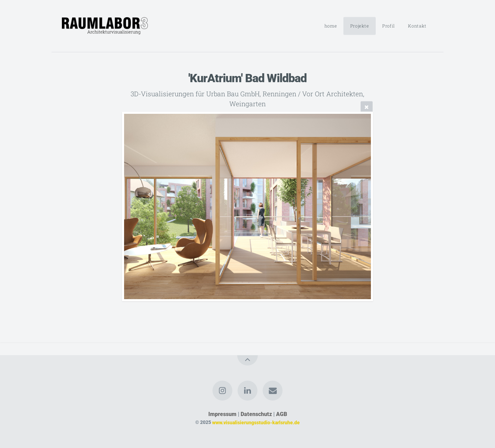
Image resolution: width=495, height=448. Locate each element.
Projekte (360, 26)
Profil (389, 26)
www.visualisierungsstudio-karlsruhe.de (256, 422)
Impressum (222, 414)
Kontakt (417, 26)
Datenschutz (256, 414)
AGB (282, 414)
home (331, 26)
